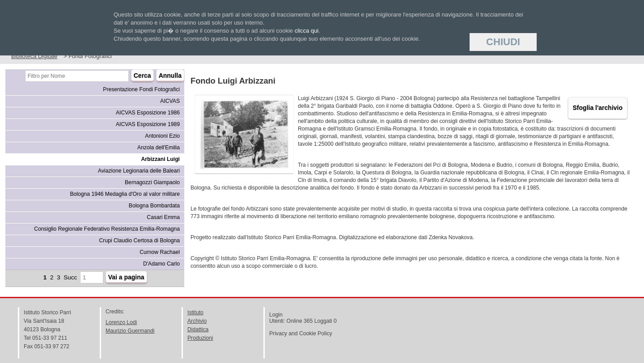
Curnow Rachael (160, 252)
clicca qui (307, 31)
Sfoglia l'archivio (598, 108)
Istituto (195, 312)
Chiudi (503, 42)
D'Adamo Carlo (161, 264)
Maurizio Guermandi (130, 331)
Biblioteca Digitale (34, 56)
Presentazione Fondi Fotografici (141, 89)
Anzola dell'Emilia (159, 148)
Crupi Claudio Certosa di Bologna (140, 241)
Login (276, 315)
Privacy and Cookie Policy (301, 333)
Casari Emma (163, 217)
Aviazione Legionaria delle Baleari (139, 171)
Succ (70, 277)
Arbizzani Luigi (161, 159)
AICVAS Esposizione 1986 (148, 113)
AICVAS (170, 101)
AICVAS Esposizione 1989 (148, 124)
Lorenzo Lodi (121, 322)
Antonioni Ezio (162, 136)
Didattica (198, 329)
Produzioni (200, 338)
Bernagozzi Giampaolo (152, 182)
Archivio (197, 321)
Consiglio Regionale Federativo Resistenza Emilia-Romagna (107, 229)
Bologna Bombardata (154, 206)
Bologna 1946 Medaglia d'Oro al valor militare (125, 194)
